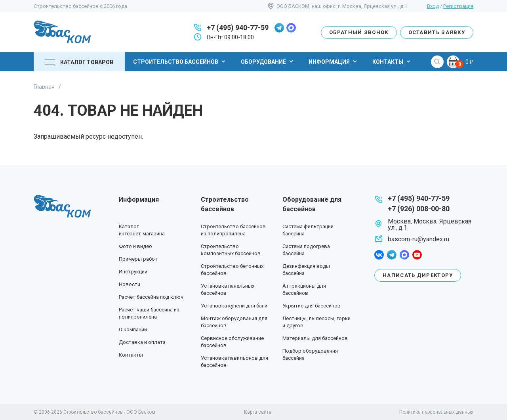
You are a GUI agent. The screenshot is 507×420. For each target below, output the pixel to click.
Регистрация (458, 6)
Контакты (392, 61)
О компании (133, 329)
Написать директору (418, 275)
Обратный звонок (359, 32)
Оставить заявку (437, 32)
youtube (417, 255)
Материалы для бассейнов (315, 338)
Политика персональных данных (436, 412)
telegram (279, 28)
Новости (130, 284)
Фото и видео (135, 246)
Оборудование (268, 61)
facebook (379, 255)
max (291, 28)
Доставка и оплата (142, 342)
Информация (334, 61)
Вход (433, 6)
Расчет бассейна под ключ (151, 297)
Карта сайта (258, 412)
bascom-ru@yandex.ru (418, 239)
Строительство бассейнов (180, 61)
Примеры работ (138, 259)
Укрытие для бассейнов (312, 306)
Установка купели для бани (234, 306)
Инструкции (133, 272)
